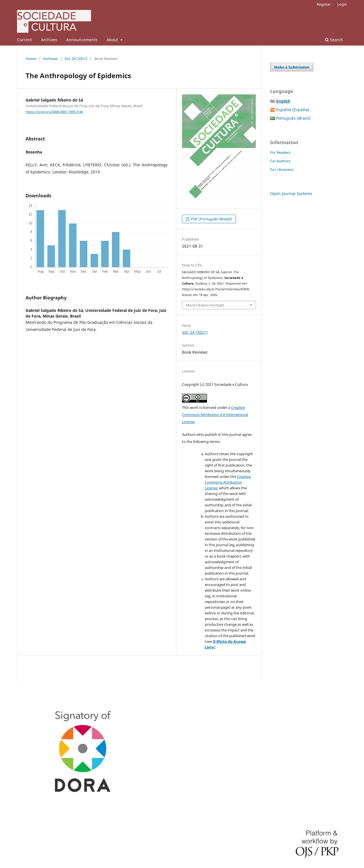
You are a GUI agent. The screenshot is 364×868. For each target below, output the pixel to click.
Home (31, 59)
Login (342, 4)
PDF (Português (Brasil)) (211, 219)
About (113, 40)
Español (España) (293, 110)
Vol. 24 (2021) (76, 59)
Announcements (82, 40)
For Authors (280, 161)
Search (334, 40)
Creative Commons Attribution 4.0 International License (215, 415)
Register (324, 4)
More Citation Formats (205, 305)
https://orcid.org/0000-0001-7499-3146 (54, 112)
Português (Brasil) (293, 118)
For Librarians (282, 169)
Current (24, 40)
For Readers (280, 152)
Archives (49, 40)
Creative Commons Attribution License (228, 482)
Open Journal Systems (291, 193)
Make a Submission (292, 67)
